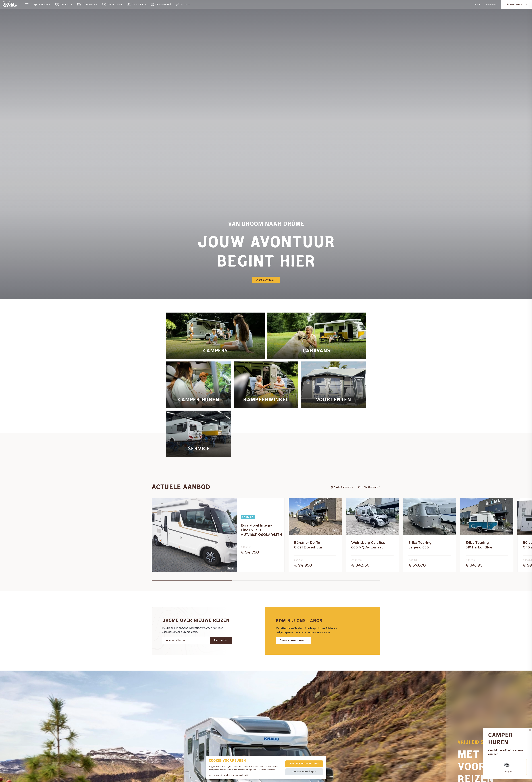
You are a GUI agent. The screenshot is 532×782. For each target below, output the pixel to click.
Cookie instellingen (304, 772)
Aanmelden (221, 650)
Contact (478, 4)
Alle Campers (342, 487)
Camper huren (112, 4)
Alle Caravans (369, 487)
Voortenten (136, 4)
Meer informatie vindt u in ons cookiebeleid (228, 775)
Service (183, 4)
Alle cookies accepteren (304, 764)
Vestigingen (491, 4)
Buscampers (87, 4)
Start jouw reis (266, 280)
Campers (64, 4)
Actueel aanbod (517, 4)
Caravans (42, 4)
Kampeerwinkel (161, 4)
